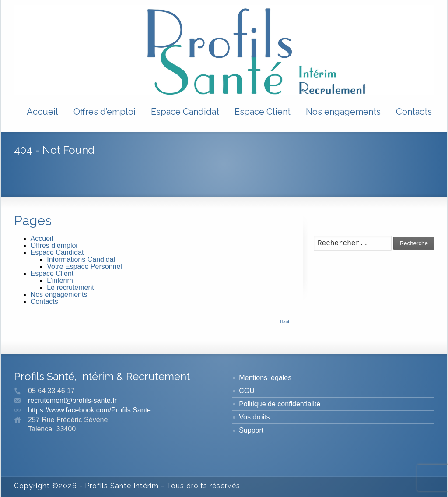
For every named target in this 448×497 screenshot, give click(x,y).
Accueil (42, 112)
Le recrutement (70, 287)
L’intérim (60, 280)
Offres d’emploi (105, 112)
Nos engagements (343, 112)
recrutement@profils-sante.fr (72, 400)
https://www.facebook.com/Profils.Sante (89, 410)
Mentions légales (265, 378)
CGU (247, 391)
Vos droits (254, 417)
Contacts (414, 112)
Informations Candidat (81, 259)
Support (251, 430)
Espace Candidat (185, 112)
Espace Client (262, 112)
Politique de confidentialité (280, 404)
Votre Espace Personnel (84, 266)
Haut (285, 322)
